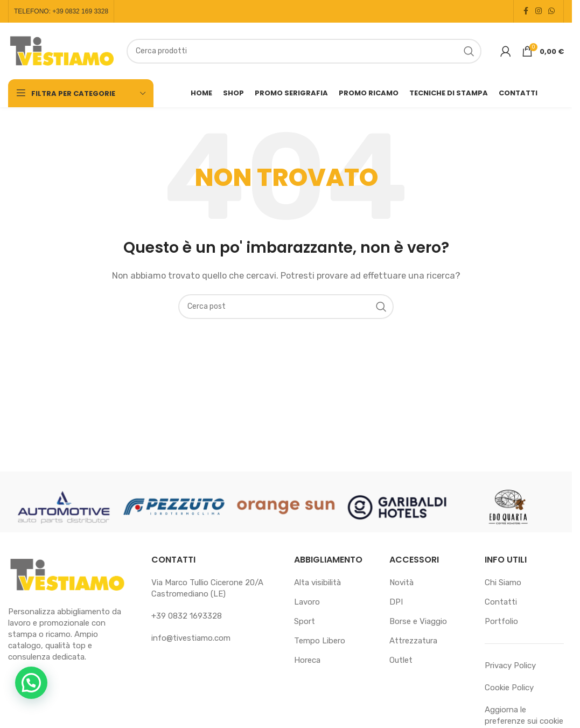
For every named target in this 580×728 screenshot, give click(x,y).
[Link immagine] (67, 574)
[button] (31, 683)
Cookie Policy (509, 688)
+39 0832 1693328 (187, 616)
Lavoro (307, 602)
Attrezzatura (413, 641)
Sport (305, 621)
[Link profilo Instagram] (539, 11)
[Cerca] (304, 51)
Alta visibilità (317, 583)
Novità (401, 583)
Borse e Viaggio (418, 621)
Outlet (401, 660)
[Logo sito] (62, 50)
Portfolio (501, 621)
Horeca (307, 660)
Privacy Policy (510, 665)
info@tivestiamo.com (191, 638)
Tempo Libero (320, 641)
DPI (396, 602)
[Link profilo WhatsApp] (551, 11)
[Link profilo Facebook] (526, 11)
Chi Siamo (503, 583)
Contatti (501, 602)
